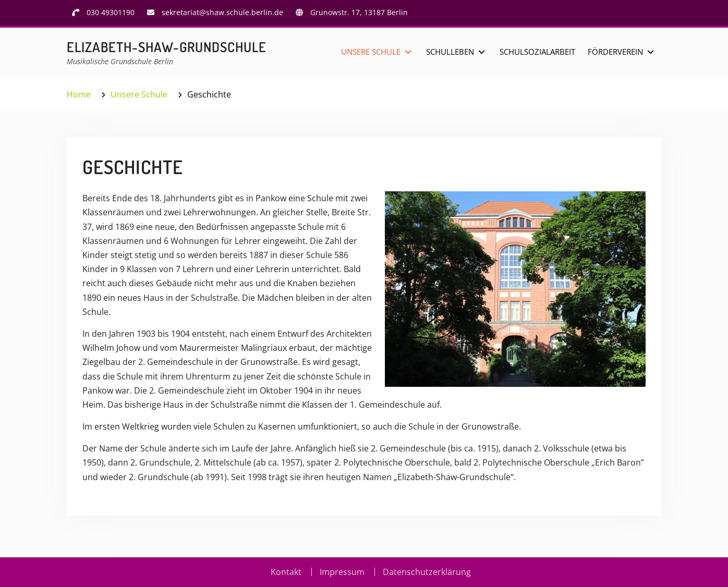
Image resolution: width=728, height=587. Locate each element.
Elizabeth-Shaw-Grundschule (167, 47)
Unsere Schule (371, 52)
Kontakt (286, 572)
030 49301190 (111, 12)
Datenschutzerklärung (427, 572)
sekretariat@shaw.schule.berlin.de (222, 12)
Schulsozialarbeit (537, 52)
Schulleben (450, 52)
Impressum (342, 572)
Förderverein (615, 52)
